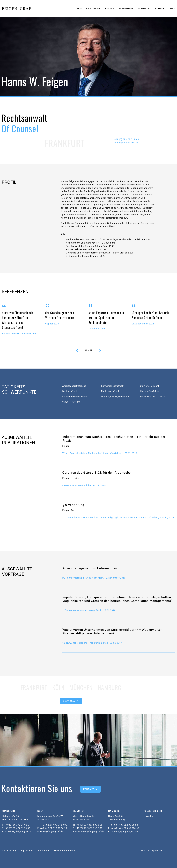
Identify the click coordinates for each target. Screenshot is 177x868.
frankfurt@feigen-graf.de (18, 831)
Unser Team (69, 701)
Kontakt (161, 9)
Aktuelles (144, 9)
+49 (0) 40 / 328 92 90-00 (124, 825)
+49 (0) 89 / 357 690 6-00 (89, 825)
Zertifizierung (9, 851)
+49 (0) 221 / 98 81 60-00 (54, 825)
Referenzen (126, 9)
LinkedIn (148, 816)
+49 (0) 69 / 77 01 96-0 (127, 139)
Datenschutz (43, 851)
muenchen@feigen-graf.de (90, 831)
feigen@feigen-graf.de (127, 143)
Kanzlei (110, 9)
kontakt (88, 789)
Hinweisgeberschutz (65, 851)
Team (79, 9)
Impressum (27, 851)
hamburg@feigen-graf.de (124, 831)
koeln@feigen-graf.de (52, 831)
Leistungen (93, 9)
